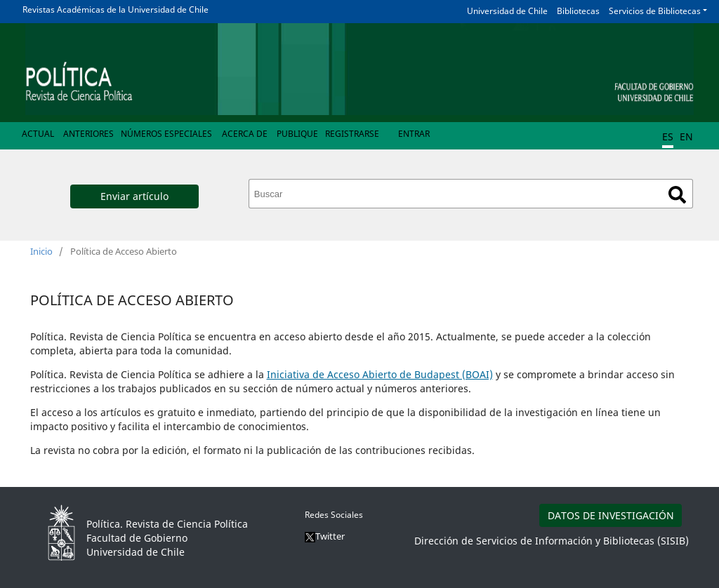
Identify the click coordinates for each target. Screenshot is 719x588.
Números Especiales (166, 134)
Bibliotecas (578, 11)
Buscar (677, 195)
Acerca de (245, 134)
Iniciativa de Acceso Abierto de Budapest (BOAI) (380, 374)
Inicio (41, 251)
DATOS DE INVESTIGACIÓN (611, 515)
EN (686, 136)
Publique (297, 134)
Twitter (325, 536)
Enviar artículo (134, 196)
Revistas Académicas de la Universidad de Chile (116, 9)
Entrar (414, 134)
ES (668, 136)
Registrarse (352, 134)
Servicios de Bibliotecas (655, 11)
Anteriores (88, 134)
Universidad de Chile (507, 11)
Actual (38, 134)
